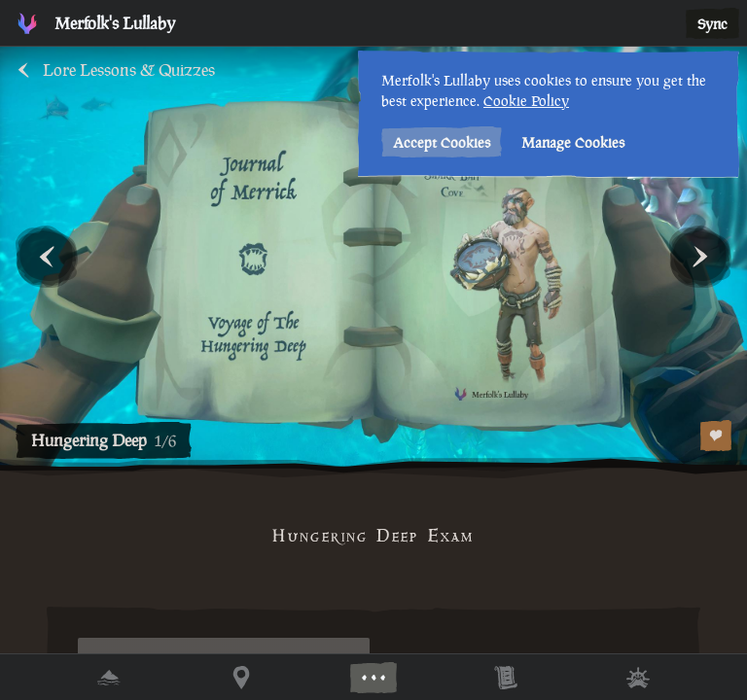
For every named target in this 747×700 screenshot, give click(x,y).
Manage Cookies (573, 142)
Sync (712, 24)
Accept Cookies (442, 142)
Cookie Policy (526, 101)
